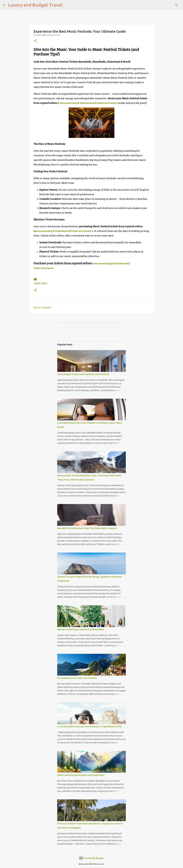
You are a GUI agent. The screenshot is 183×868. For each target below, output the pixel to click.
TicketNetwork (87, 103)
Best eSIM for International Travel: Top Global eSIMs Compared (87, 528)
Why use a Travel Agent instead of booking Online (81, 629)
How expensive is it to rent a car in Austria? (77, 678)
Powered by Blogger (91, 858)
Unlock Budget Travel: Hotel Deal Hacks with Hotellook (83, 374)
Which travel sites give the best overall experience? (81, 775)
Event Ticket (41, 283)
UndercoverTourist (107, 103)
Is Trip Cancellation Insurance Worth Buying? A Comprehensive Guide (89, 727)
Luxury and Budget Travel (35, 5)
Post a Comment (42, 307)
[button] (35, 41)
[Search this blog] (166, 5)
